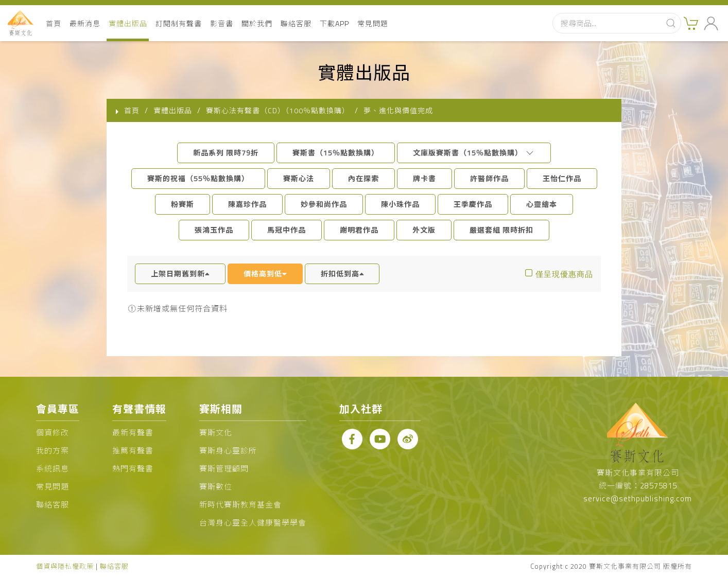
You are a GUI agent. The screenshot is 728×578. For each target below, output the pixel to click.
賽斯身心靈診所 (228, 451)
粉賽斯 (183, 204)
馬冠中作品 (287, 230)
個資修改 (53, 433)
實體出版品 (128, 23)
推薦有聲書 (133, 451)
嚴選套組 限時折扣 (501, 230)
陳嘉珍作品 (247, 204)
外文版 (424, 230)
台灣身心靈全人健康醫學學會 (253, 523)
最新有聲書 (133, 433)
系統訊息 (53, 469)
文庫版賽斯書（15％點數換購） (474, 153)
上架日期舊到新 (180, 274)
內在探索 (363, 178)
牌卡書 (424, 178)
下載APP (334, 23)
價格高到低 (265, 274)
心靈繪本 (542, 204)
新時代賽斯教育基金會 (240, 505)
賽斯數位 (216, 487)
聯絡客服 (296, 23)
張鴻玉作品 (214, 230)
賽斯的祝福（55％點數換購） (198, 178)
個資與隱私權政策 (65, 566)
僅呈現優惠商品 (564, 274)
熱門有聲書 (133, 469)
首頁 (54, 23)
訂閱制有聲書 (179, 23)
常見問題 (373, 23)
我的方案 (53, 451)
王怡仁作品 (562, 178)
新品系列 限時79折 (226, 153)
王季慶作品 (473, 204)
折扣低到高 (342, 274)
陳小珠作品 (400, 204)
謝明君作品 (359, 230)
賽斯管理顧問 (224, 469)
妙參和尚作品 (324, 204)
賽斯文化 (216, 433)
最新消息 (85, 23)
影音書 (222, 23)
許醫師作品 (489, 178)
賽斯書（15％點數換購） (336, 153)
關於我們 (257, 23)
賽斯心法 (299, 178)
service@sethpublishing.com (638, 498)
